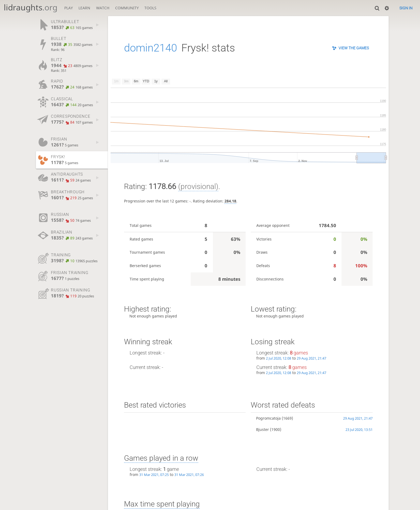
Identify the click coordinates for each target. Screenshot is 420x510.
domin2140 (151, 48)
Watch (103, 8)
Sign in (406, 8)
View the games (354, 48)
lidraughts (31, 7)
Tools (150, 8)
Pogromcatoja (268, 418)
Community (127, 8)
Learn (84, 8)
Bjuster (262, 429)
